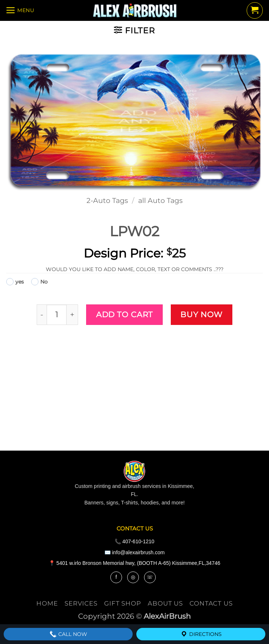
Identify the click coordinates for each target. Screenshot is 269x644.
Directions (201, 634)
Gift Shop (123, 603)
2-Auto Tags (107, 201)
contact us (211, 603)
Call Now (68, 634)
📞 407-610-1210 (134, 541)
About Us (165, 603)
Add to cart (124, 314)
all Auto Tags (160, 201)
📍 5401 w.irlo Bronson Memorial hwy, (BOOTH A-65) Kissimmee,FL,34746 (134, 563)
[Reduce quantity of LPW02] (42, 314)
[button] (24, 11)
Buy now (201, 314)
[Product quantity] (57, 314)
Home (47, 603)
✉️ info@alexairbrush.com (134, 552)
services (81, 603)
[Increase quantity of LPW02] (72, 314)
